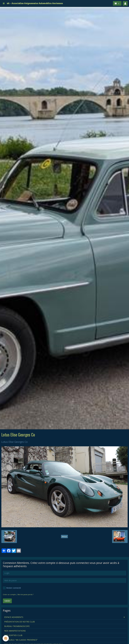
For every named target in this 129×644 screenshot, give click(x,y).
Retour (64, 537)
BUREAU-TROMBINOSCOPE (17, 626)
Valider (7, 601)
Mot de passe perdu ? (25, 594)
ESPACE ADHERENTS (14, 617)
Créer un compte (9, 594)
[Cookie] (6, 638)
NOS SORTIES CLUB (13, 635)
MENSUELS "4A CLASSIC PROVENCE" (21, 640)
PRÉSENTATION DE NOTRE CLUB (20, 622)
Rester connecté (12, 588)
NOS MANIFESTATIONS (15, 631)
